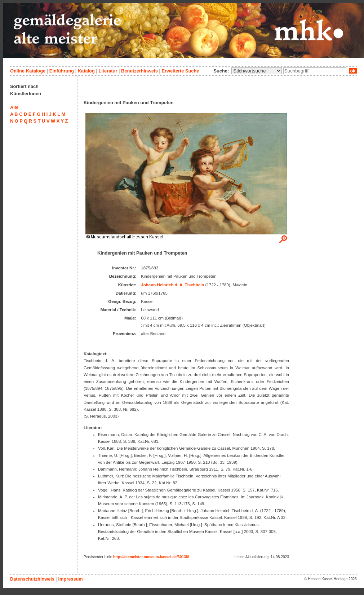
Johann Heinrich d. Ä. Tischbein (172, 285)
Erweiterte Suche (180, 71)
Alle (14, 107)
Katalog (86, 71)
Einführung (62, 71)
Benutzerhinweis (139, 71)
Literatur (108, 71)
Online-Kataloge (28, 71)
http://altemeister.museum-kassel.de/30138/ (151, 557)
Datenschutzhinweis (32, 579)
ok (353, 71)
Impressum (70, 579)
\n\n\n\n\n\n (257, 71)
